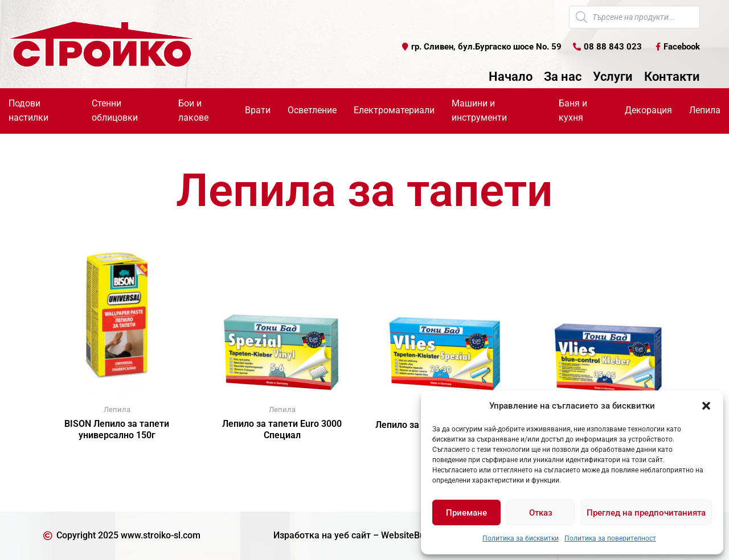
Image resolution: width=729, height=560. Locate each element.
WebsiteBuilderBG (418, 535)
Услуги (613, 77)
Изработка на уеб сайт (322, 535)
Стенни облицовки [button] (115, 110)
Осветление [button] (312, 110)
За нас (563, 77)
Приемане (466, 513)
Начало (511, 77)
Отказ (541, 513)
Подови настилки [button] (28, 110)
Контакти (672, 77)
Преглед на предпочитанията (646, 513)
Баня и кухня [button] (573, 110)
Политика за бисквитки (521, 538)
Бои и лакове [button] (193, 110)
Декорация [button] (648, 110)
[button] (706, 406)
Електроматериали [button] (394, 110)
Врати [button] (258, 110)
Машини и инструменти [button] (479, 110)
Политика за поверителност (610, 538)
